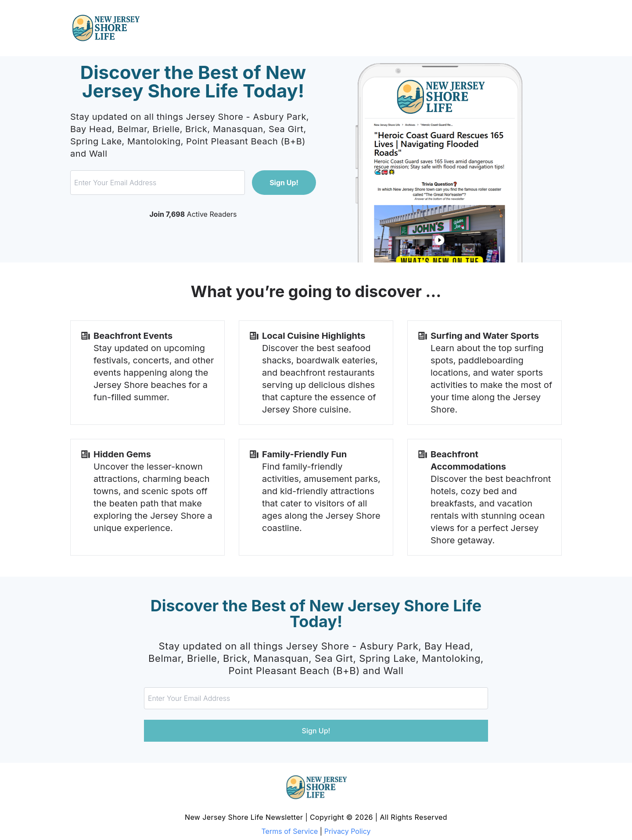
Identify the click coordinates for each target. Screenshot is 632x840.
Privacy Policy (348, 831)
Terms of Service (290, 831)
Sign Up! (284, 183)
